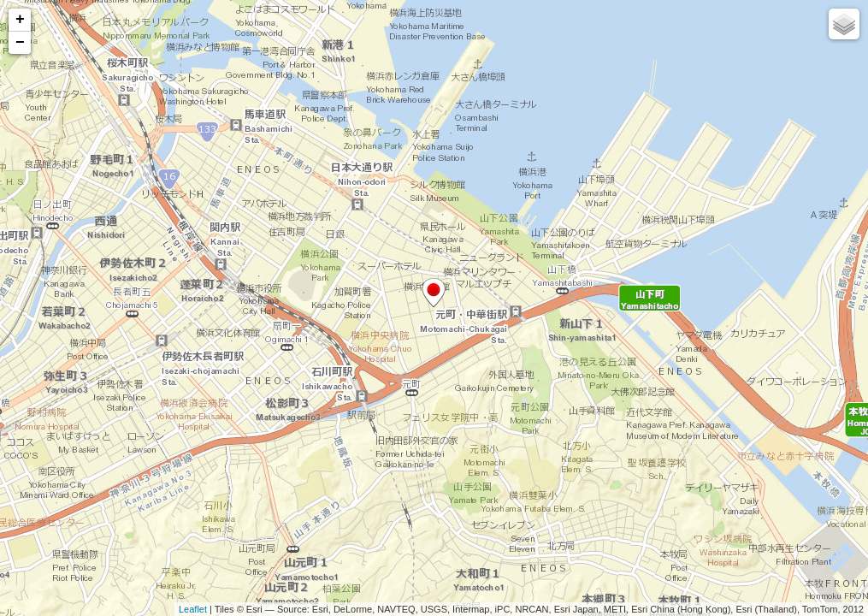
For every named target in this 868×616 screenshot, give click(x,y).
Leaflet (193, 609)
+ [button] (20, 20)
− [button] (20, 43)
